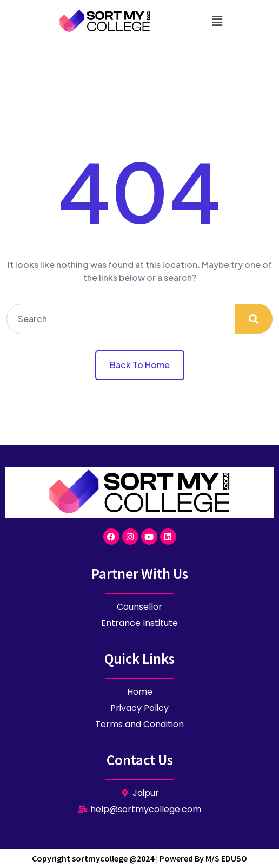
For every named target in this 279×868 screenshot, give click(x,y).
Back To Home (140, 365)
